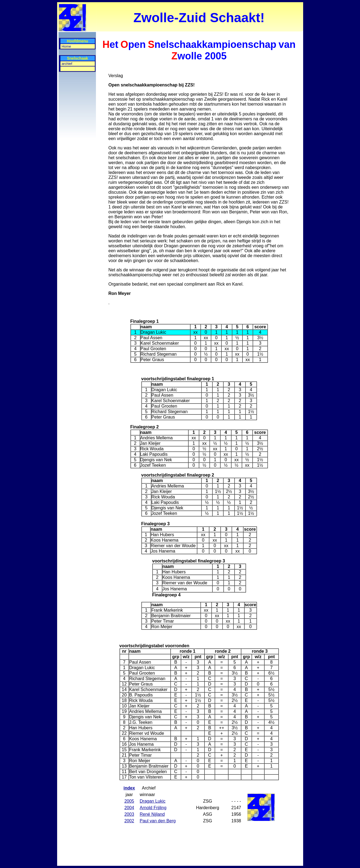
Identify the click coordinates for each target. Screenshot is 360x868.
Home (66, 46)
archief (67, 64)
